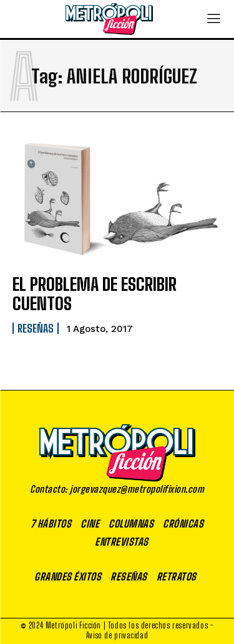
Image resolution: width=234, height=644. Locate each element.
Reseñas (36, 328)
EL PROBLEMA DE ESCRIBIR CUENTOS (95, 294)
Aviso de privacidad (117, 635)
